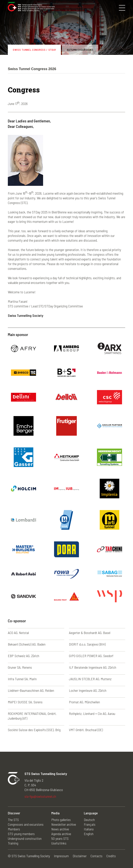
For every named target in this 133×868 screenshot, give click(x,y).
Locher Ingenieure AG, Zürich (88, 690)
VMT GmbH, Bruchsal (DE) (86, 730)
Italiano (89, 829)
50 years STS (60, 838)
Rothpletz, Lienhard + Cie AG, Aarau (92, 714)
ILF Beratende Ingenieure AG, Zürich (93, 667)
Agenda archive (61, 834)
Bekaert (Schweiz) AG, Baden (27, 644)
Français (90, 824)
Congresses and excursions (26, 824)
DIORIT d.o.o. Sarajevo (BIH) (87, 644)
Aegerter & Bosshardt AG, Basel (90, 633)
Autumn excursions (80, 50)
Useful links (59, 843)
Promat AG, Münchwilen (84, 702)
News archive (60, 829)
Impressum (61, 856)
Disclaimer (80, 856)
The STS (13, 820)
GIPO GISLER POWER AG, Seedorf (91, 656)
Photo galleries (61, 820)
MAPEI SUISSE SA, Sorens (25, 702)
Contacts (96, 856)
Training (13, 843)
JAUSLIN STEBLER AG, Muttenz (90, 679)
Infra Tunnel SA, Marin (22, 679)
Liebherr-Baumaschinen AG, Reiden (31, 690)
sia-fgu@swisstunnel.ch (40, 796)
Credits (111, 856)
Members (14, 829)
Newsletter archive (64, 824)
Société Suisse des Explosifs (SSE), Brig (34, 730)
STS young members (21, 834)
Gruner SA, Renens (20, 667)
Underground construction (25, 838)
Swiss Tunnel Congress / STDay (34, 50)
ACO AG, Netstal (18, 633)
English (89, 834)
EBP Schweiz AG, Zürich (24, 656)
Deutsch (89, 820)
